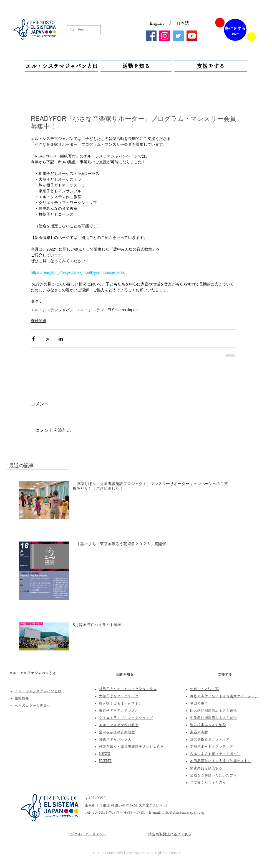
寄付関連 (39, 321)
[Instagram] (165, 36)
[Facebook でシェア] (33, 339)
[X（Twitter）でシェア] (47, 339)
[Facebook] (151, 36)
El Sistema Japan (123, 310)
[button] (62, 66)
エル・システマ (90, 310)
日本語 (183, 23)
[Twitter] (178, 36)
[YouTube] (192, 36)
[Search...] (83, 30)
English (157, 23)
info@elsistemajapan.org (183, 812)
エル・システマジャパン (52, 310)
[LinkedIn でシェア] (61, 339)
